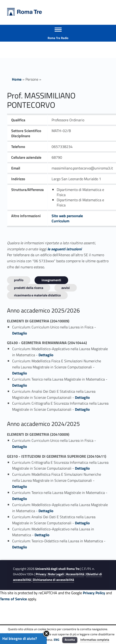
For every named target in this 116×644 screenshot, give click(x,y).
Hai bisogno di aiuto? (20, 638)
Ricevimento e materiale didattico (37, 295)
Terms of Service (13, 599)
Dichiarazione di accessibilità (53, 580)
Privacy (41, 574)
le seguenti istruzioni (65, 249)
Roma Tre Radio (58, 38)
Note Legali (56, 574)
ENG (56, 640)
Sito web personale (67, 216)
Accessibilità (75, 574)
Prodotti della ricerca (29, 288)
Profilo (19, 280)
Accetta (70, 640)
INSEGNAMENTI (51, 280)
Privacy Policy (94, 593)
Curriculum (60, 221)
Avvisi (66, 288)
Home (17, 79)
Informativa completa (95, 640)
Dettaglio (20, 333)
